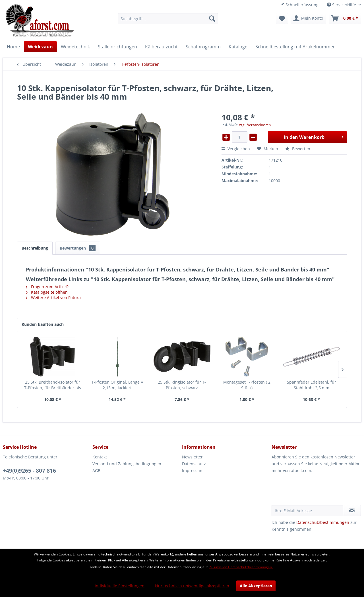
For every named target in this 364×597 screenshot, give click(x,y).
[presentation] (315, 491)
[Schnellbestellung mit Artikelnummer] (295, 47)
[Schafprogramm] (203, 47)
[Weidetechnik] (75, 47)
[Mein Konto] (308, 18)
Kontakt (100, 457)
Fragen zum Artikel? (47, 287)
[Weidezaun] (40, 47)
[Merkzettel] (282, 18)
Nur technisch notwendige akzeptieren (192, 586)
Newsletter (192, 457)
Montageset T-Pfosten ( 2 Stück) (247, 385)
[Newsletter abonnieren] (352, 510)
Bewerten (298, 149)
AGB (96, 471)
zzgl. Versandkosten (255, 125)
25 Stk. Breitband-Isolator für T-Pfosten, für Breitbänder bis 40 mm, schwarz (53, 385)
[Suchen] (212, 18)
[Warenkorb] (345, 18)
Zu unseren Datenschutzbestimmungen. (241, 567)
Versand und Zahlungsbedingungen (127, 464)
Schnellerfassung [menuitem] (299, 5)
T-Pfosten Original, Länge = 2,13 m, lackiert (117, 385)
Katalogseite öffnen (47, 292)
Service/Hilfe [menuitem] (342, 5)
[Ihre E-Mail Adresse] (307, 510)
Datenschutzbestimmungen (323, 522)
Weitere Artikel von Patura (53, 298)
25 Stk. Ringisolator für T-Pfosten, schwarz (182, 385)
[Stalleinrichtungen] (117, 47)
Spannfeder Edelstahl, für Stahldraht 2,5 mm (312, 385)
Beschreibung (35, 248)
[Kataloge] (238, 47)
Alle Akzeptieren (256, 586)
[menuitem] (168, 18)
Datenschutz (194, 464)
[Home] (13, 47)
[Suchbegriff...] (168, 18)
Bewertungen (78, 248)
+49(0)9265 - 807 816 (29, 471)
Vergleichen (236, 149)
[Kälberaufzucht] (161, 47)
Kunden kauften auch (43, 324)
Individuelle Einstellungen (120, 586)
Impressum (193, 471)
